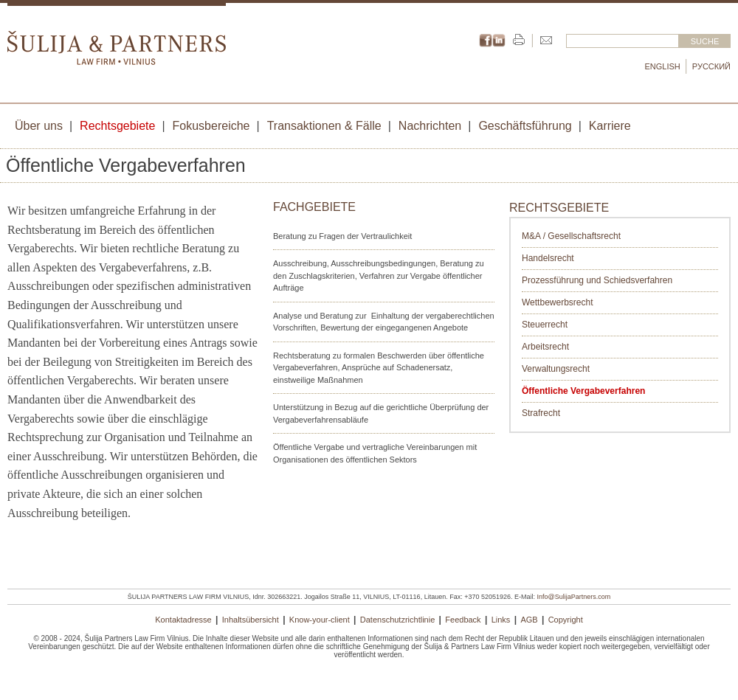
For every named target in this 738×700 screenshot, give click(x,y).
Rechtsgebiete (117, 126)
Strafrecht (541, 413)
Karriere (610, 126)
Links (501, 620)
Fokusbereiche (211, 126)
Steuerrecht (545, 325)
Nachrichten (430, 126)
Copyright (566, 620)
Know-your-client (320, 620)
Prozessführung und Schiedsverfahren (597, 280)
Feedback (463, 620)
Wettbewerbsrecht (558, 302)
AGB (529, 620)
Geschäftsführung (525, 126)
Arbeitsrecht (545, 347)
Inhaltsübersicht (251, 620)
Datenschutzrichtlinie (398, 620)
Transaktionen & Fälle (324, 126)
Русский (711, 66)
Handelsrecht (548, 258)
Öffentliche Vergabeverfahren (583, 391)
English (663, 66)
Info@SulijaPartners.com (574, 597)
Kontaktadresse (183, 620)
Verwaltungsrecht (556, 369)
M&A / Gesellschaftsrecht (571, 236)
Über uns (39, 126)
